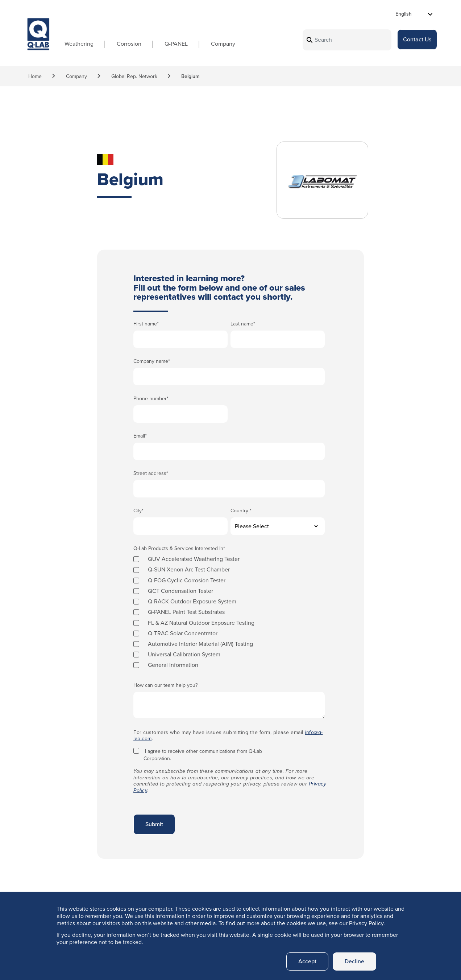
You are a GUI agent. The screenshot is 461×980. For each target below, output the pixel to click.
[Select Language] (414, 14)
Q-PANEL (176, 44)
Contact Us (417, 39)
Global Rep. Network (134, 76)
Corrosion (129, 44)
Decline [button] (354, 961)
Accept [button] (307, 961)
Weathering (79, 44)
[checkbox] (229, 612)
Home (35, 76)
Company (223, 44)
